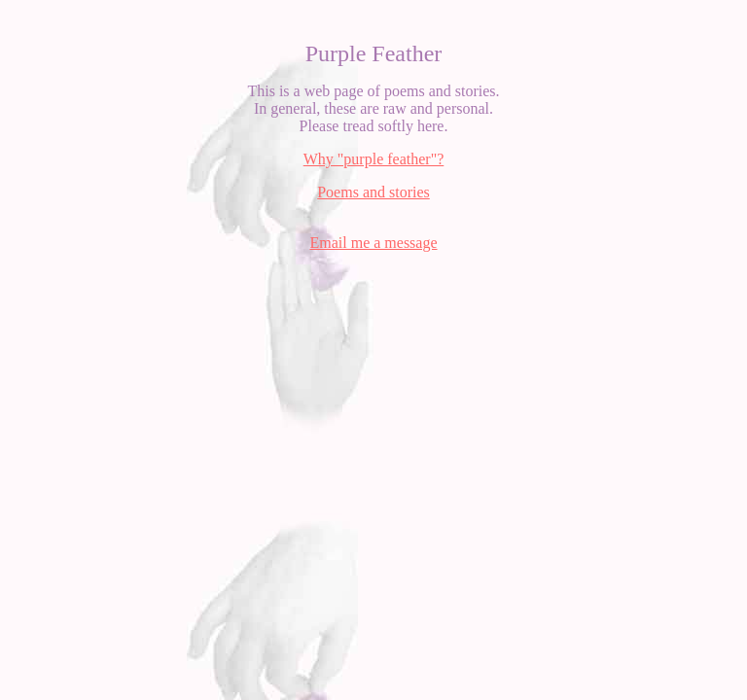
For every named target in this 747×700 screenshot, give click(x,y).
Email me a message (373, 243)
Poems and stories (373, 192)
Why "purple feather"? (374, 159)
